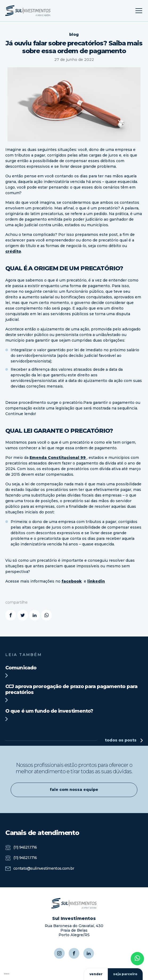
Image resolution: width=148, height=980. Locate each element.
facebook (72, 581)
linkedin (96, 581)
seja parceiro (125, 974)
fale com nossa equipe (74, 790)
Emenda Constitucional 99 (58, 458)
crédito (13, 251)
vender (96, 974)
